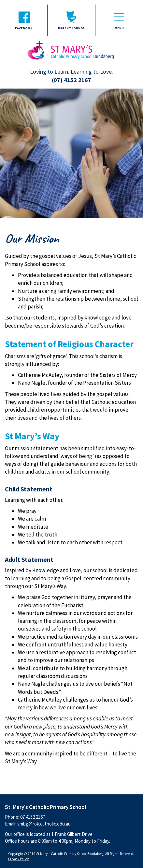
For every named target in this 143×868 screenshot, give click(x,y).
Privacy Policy (18, 859)
